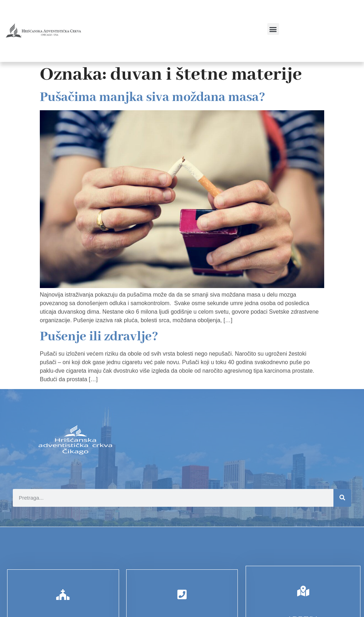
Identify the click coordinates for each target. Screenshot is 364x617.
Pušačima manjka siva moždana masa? (152, 97)
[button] (273, 29)
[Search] (342, 498)
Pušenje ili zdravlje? (99, 337)
